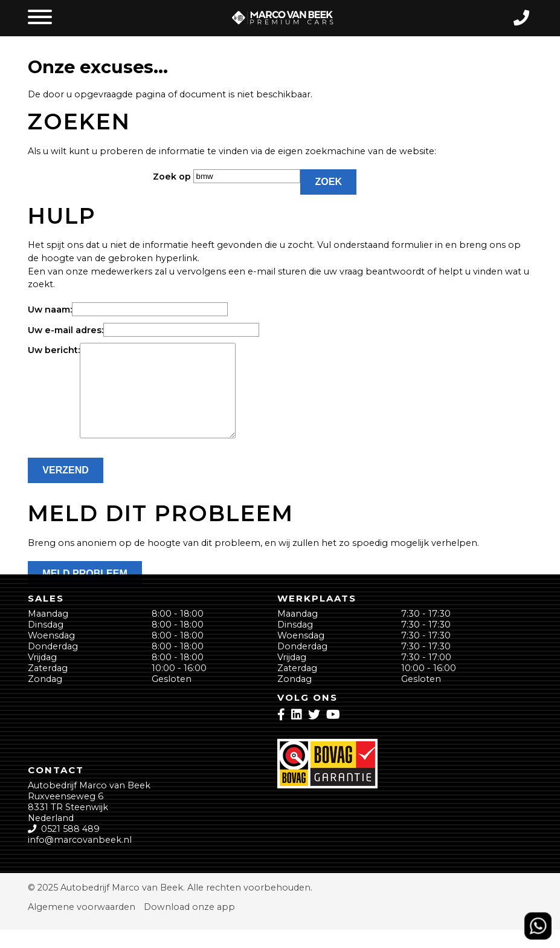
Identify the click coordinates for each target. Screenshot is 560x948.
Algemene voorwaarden (82, 925)
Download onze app (189, 925)
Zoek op (173, 177)
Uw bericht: (54, 350)
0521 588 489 (70, 847)
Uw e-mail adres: (66, 330)
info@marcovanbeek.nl (80, 858)
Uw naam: (50, 310)
